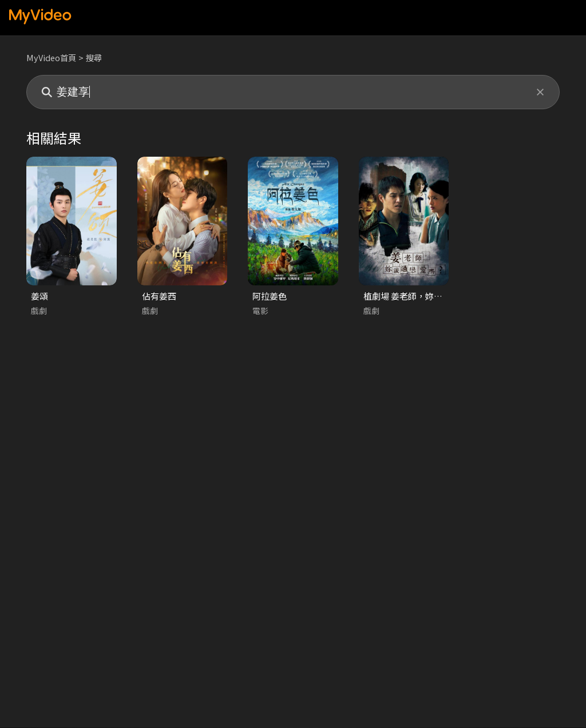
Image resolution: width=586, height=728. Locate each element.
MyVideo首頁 (52, 57)
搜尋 (97, 57)
